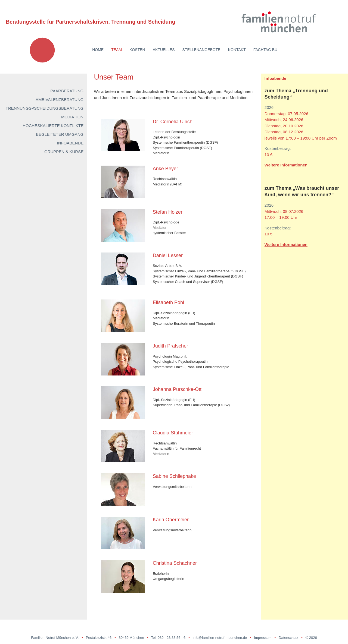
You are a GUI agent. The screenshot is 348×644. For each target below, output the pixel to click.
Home (98, 50)
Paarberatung (67, 91)
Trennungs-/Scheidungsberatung (45, 108)
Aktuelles (164, 50)
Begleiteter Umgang (60, 134)
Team (116, 50)
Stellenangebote (201, 50)
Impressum (263, 638)
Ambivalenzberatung (60, 100)
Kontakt (237, 50)
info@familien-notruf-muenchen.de (220, 638)
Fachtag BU (265, 50)
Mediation (72, 117)
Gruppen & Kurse (64, 152)
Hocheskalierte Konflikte (53, 126)
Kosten (137, 50)
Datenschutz (288, 638)
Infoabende (70, 143)
